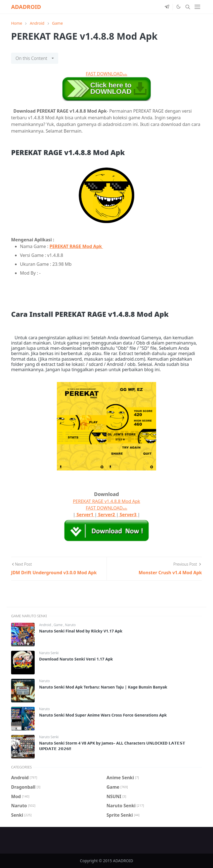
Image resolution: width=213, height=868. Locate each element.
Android (45, 625)
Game (59, 625)
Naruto (70, 625)
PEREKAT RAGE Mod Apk (76, 246)
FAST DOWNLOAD (106, 74)
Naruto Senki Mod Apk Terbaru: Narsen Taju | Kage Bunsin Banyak (103, 687)
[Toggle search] (188, 7)
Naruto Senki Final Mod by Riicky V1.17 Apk (81, 631)
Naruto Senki (49, 653)
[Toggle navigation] (197, 7)
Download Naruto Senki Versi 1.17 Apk (76, 659)
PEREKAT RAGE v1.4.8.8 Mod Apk (107, 501)
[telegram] (167, 7)
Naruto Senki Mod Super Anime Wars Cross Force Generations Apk (103, 715)
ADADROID (26, 7)
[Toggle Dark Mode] (178, 7)
